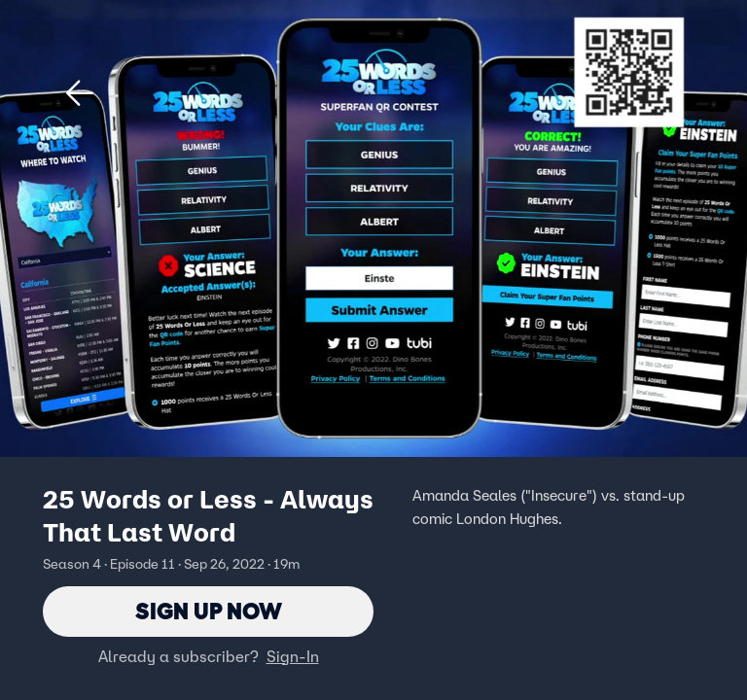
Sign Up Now (209, 611)
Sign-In (293, 656)
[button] (80, 93)
